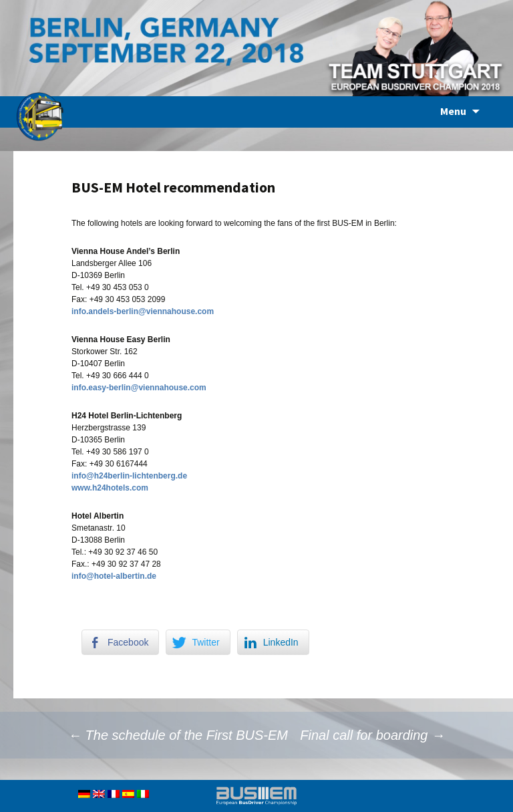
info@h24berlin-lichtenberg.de (129, 476)
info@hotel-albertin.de (114, 576)
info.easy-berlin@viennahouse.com (139, 388)
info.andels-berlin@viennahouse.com (143, 311)
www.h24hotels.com (110, 488)
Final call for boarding (372, 735)
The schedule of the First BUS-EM (178, 735)
